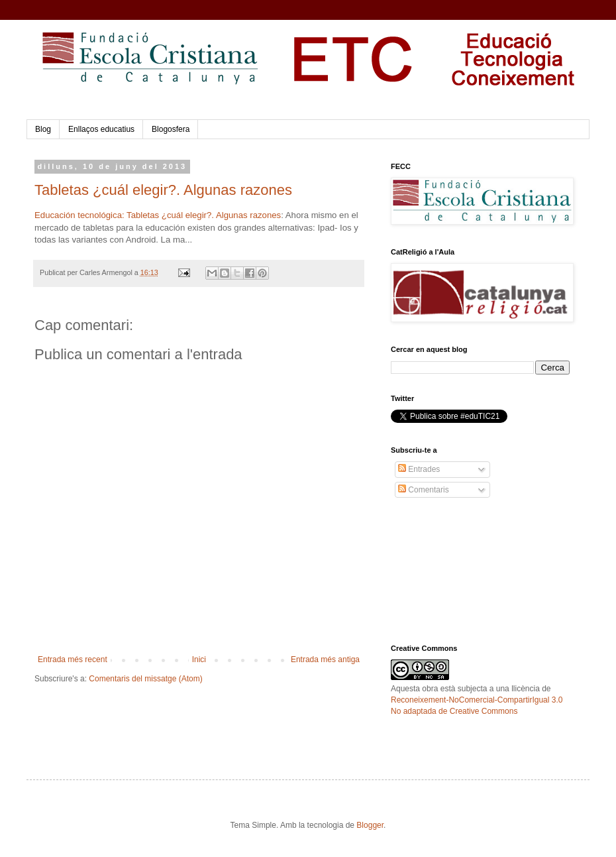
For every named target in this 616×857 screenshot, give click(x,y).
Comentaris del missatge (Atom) (145, 679)
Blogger (370, 825)
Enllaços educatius (101, 129)
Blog (43, 129)
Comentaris (424, 490)
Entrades (419, 469)
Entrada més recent (73, 659)
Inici (199, 659)
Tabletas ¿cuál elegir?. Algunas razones (163, 190)
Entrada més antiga (325, 659)
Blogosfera (171, 129)
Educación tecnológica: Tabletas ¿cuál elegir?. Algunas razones (158, 215)
